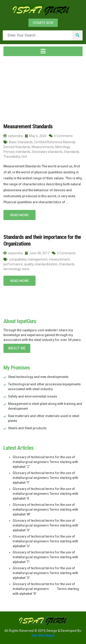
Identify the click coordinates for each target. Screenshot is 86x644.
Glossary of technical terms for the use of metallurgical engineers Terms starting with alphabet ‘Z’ (45, 462)
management (37, 259)
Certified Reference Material (54, 142)
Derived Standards (17, 147)
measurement (59, 259)
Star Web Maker (43, 635)
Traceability (12, 157)
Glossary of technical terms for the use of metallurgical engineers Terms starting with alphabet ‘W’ (45, 509)
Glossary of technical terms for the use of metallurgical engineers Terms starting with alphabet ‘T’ (45, 557)
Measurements (43, 147)
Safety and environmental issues (33, 396)
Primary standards (17, 152)
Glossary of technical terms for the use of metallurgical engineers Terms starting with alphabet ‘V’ (45, 525)
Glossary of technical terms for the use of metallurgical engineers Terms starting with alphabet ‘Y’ (45, 478)
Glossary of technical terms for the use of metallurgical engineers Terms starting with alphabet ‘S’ (45, 573)
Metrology (62, 147)
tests (26, 269)
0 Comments (61, 136)
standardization (46, 264)
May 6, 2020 (36, 136)
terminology (12, 269)
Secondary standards (47, 152)
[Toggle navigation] (43, 51)
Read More (19, 215)
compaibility (18, 259)
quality (29, 264)
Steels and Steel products (27, 428)
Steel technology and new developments (38, 377)
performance (13, 264)
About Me (17, 348)
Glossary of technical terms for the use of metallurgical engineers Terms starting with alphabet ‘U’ (45, 541)
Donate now (43, 23)
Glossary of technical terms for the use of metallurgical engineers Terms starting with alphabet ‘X (45, 494)
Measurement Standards (28, 126)
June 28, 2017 (37, 253)
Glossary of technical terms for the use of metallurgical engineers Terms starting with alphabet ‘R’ (46, 589)
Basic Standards (21, 142)
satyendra (13, 136)
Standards (72, 152)
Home (11, 87)
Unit (24, 157)
